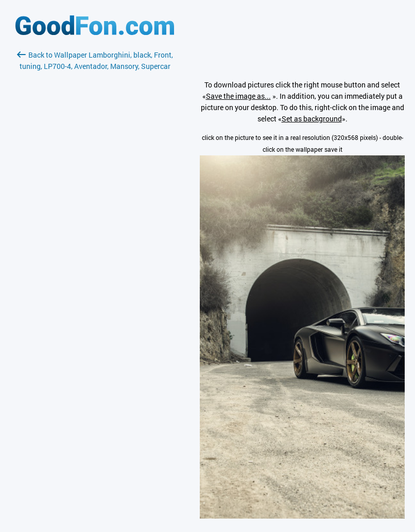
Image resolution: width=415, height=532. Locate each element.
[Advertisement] (95, 194)
